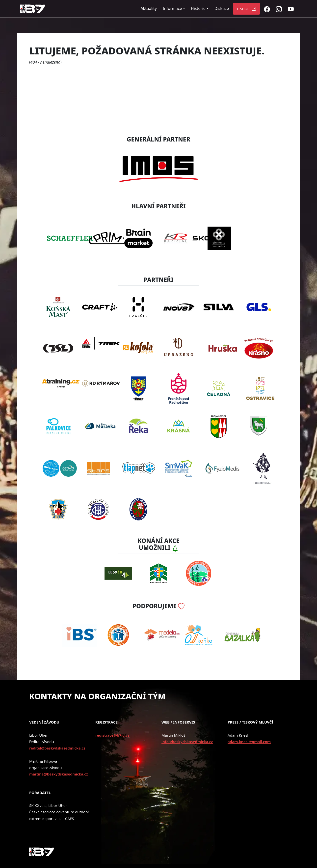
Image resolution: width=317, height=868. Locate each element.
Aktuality (149, 8)
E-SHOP (243, 9)
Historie (198, 8)
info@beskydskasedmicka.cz (187, 742)
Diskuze (222, 8)
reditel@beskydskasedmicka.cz (57, 748)
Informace (172, 8)
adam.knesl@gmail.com (249, 742)
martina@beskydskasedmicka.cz (59, 774)
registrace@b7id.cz (112, 735)
